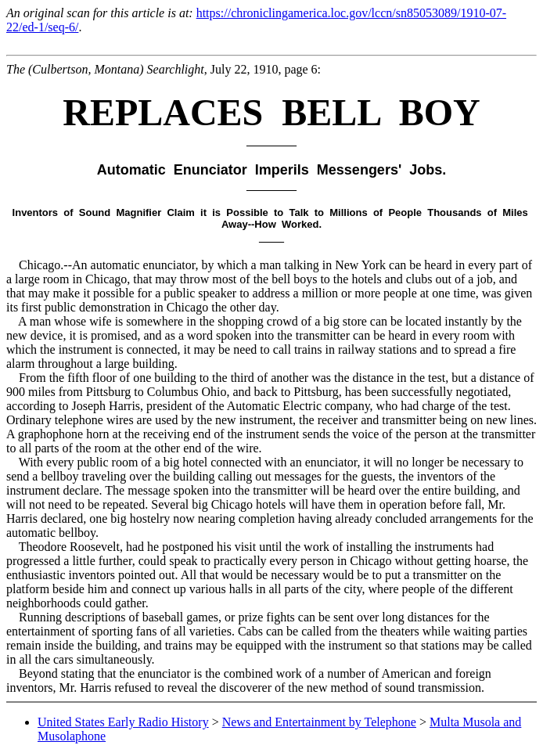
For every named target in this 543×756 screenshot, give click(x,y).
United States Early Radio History (123, 722)
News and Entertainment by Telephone (319, 722)
